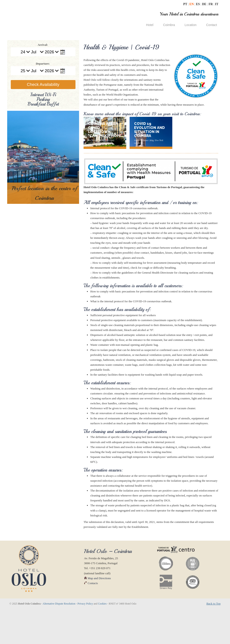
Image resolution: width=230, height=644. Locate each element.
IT (217, 4)
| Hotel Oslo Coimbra (46, 15)
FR (211, 4)
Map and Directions (97, 613)
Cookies (102, 638)
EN (192, 4)
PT (186, 4)
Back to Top (213, 638)
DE (205, 4)
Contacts (91, 618)
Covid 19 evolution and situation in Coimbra (149, 130)
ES (198, 4)
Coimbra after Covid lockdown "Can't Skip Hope (105, 130)
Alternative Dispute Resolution (59, 638)
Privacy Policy (85, 638)
